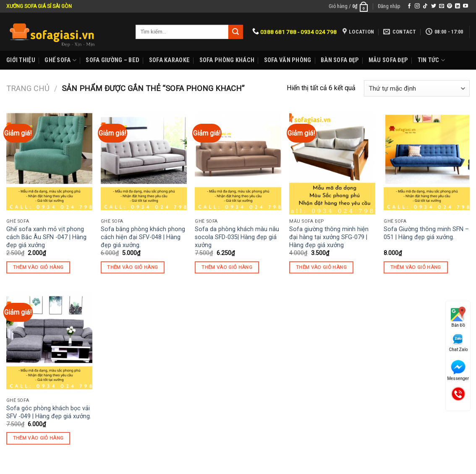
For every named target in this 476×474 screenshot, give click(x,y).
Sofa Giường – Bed (112, 60)
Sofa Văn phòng (288, 60)
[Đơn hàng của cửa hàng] (417, 88)
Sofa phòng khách (227, 60)
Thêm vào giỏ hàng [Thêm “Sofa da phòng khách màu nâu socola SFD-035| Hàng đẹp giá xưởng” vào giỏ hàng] (227, 267)
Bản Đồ (458, 317)
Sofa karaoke (169, 60)
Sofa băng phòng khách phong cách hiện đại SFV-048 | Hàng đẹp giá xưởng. (143, 237)
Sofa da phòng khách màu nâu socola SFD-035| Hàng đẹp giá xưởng (237, 237)
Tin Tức (432, 60)
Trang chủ (28, 88)
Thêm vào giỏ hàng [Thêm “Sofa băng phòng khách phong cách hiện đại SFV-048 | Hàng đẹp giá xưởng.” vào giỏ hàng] (132, 267)
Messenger (458, 370)
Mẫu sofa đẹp (388, 60)
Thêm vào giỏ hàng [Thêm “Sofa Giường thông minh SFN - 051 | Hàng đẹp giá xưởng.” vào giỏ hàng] (416, 267)
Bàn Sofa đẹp (340, 60)
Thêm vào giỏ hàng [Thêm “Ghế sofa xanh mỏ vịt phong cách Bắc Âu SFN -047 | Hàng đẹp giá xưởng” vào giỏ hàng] (38, 267)
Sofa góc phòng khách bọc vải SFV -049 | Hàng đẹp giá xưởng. (49, 412)
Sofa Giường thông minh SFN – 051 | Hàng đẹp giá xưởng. (426, 233)
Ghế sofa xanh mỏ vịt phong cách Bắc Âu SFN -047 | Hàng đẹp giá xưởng (46, 237)
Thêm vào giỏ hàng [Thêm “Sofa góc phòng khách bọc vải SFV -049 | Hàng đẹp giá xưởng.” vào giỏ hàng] (38, 438)
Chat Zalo (458, 342)
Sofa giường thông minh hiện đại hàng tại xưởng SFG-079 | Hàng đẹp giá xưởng (329, 237)
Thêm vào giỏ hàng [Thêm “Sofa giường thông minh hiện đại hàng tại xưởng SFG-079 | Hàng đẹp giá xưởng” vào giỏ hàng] (321, 267)
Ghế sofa (60, 60)
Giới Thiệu (21, 60)
